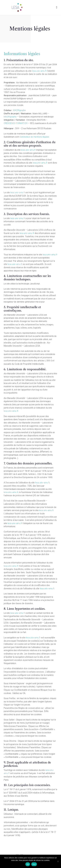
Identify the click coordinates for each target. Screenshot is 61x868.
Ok (28, 864)
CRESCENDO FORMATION (16, 123)
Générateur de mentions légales (34, 137)
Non (34, 864)
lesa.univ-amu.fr (39, 71)
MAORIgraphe (19, 110)
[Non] (58, 861)
